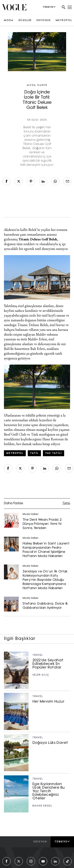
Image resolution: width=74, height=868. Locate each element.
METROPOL (64, 20)
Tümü (66, 503)
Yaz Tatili (54, 453)
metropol (15, 453)
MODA (9, 20)
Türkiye (62, 842)
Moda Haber (37, 85)
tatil (34, 453)
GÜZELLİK (25, 20)
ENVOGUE (44, 20)
